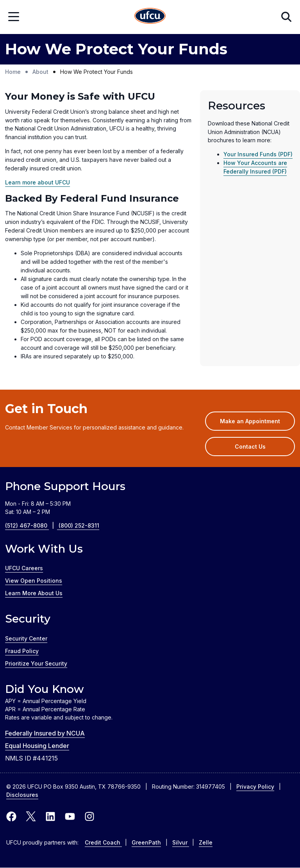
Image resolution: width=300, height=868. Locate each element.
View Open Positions (34, 581)
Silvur (181, 842)
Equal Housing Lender (37, 746)
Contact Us (250, 447)
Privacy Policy (255, 787)
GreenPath (146, 842)
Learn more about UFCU (37, 182)
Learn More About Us (34, 593)
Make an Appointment (257, 424)
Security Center (26, 638)
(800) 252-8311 (79, 525)
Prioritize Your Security (36, 663)
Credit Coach (103, 842)
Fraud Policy (22, 651)
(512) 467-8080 (32, 525)
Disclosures (22, 795)
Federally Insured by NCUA (45, 733)
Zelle (206, 842)
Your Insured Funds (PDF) (258, 154)
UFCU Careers (24, 568)
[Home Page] (150, 17)
